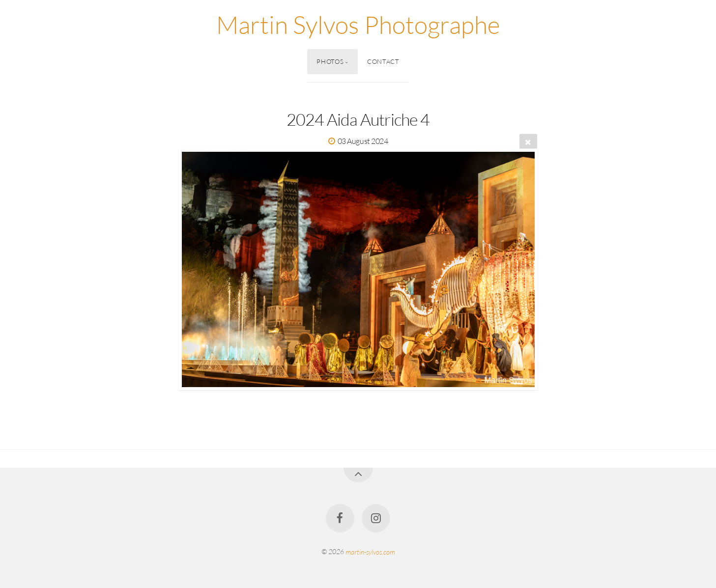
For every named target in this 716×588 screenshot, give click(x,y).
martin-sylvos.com (370, 551)
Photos (330, 61)
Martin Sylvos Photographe (358, 24)
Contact (383, 61)
